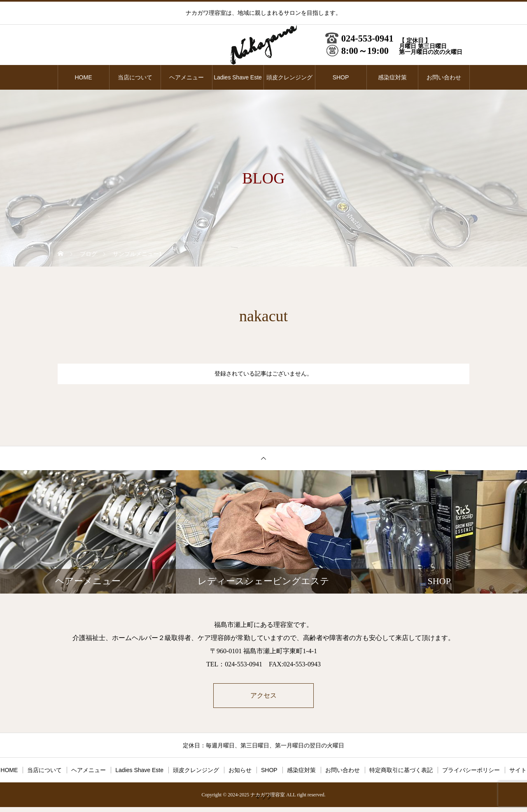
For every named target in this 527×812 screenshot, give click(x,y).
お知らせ (240, 771)
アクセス (263, 696)
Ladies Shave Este (238, 77)
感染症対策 (392, 77)
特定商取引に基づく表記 (401, 771)
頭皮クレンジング (289, 77)
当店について (135, 77)
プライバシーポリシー (471, 771)
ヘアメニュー (187, 77)
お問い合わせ (444, 77)
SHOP (341, 77)
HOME (84, 77)
